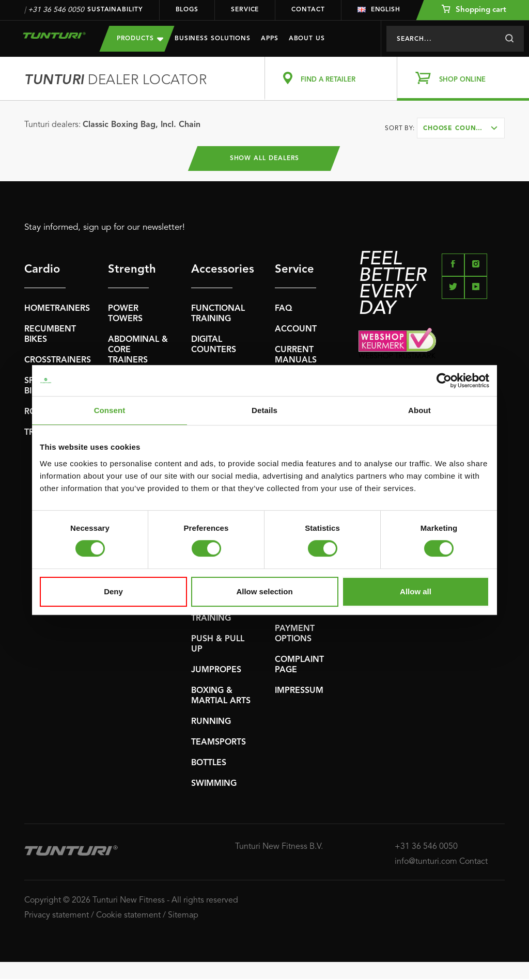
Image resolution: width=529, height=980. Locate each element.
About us (307, 39)
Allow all (416, 591)
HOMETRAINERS (57, 310)
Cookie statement (128, 916)
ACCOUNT (296, 330)
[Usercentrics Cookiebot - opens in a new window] (444, 381)
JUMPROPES (216, 671)
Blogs (187, 10)
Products (140, 38)
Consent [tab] (110, 410)
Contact (308, 10)
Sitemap (183, 916)
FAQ (284, 310)
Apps (270, 39)
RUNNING (211, 723)
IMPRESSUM (299, 692)
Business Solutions (213, 39)
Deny (113, 591)
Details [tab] (264, 410)
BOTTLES (209, 764)
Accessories (212, 271)
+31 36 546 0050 (56, 10)
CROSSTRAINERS (58, 361)
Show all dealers (265, 159)
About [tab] (419, 410)
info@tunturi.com (426, 862)
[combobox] (461, 128)
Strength (129, 271)
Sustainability (115, 10)
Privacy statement (57, 916)
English (379, 10)
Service (245, 10)
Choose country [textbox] (456, 129)
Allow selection (264, 591)
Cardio (42, 271)
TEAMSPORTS (219, 744)
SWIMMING (214, 785)
